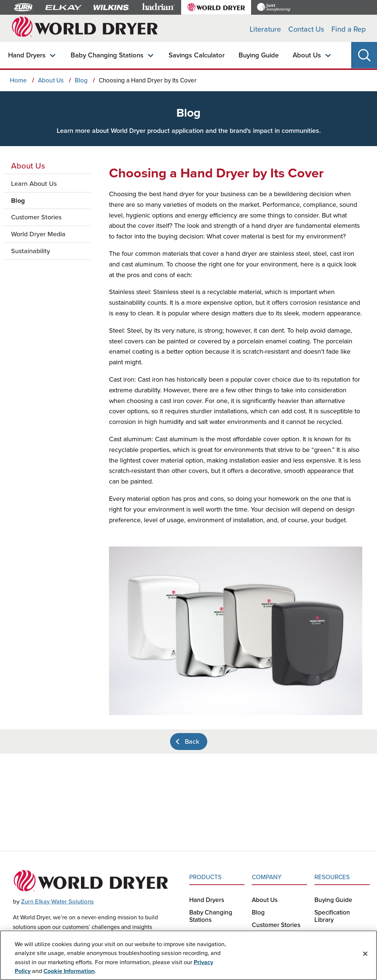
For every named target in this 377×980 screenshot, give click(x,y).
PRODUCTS (205, 877)
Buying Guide (259, 55)
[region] (188, 955)
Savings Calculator (197, 55)
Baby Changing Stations (107, 55)
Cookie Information (69, 971)
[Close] (365, 954)
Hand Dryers (27, 55)
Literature (265, 29)
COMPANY (267, 877)
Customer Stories (276, 925)
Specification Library (332, 916)
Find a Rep (349, 29)
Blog (258, 912)
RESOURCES (332, 877)
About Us (307, 55)
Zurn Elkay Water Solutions (57, 901)
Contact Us (306, 29)
